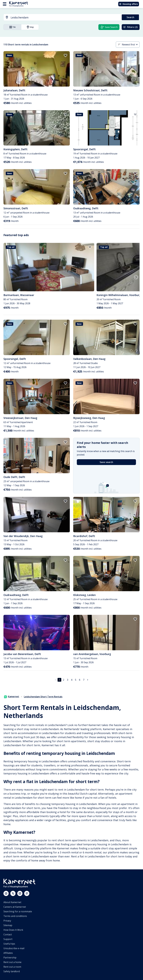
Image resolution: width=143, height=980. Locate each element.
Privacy (7, 921)
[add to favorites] (65, 55)
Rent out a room (12, 967)
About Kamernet (12, 902)
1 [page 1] (59, 680)
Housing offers (128, 4)
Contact (8, 934)
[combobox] (61, 18)
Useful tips (9, 944)
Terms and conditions (15, 916)
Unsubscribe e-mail (14, 948)
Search (130, 17)
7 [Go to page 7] (84, 680)
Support (8, 939)
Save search (106, 462)
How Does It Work (13, 930)
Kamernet (12, 697)
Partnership (10, 958)
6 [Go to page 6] (80, 680)
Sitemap (8, 925)
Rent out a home (12, 962)
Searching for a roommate (18, 911)
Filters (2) (130, 27)
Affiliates (8, 953)
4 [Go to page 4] (72, 680)
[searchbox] (65, 18)
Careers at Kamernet (15, 907)
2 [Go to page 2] (64, 680)
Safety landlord (12, 971)
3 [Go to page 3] (68, 680)
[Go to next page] (88, 680)
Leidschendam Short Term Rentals (43, 697)
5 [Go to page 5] (76, 680)
